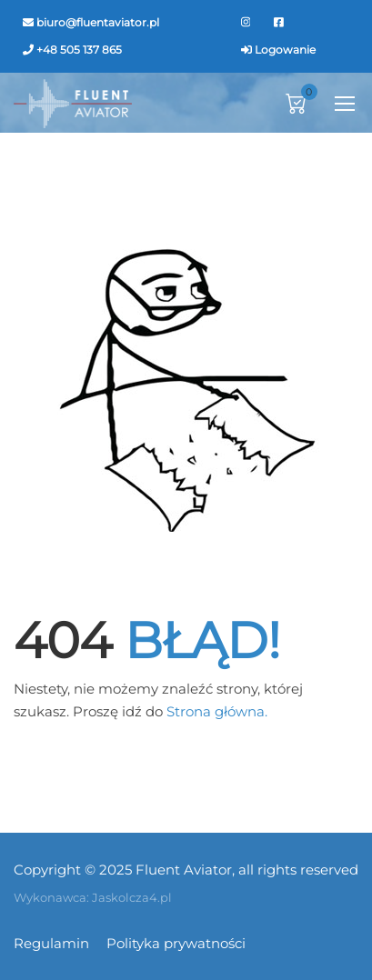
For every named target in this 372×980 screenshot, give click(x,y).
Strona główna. (217, 711)
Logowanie (285, 50)
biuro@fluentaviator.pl (98, 22)
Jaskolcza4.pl (132, 897)
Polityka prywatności (176, 943)
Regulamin (51, 943)
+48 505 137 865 (79, 50)
